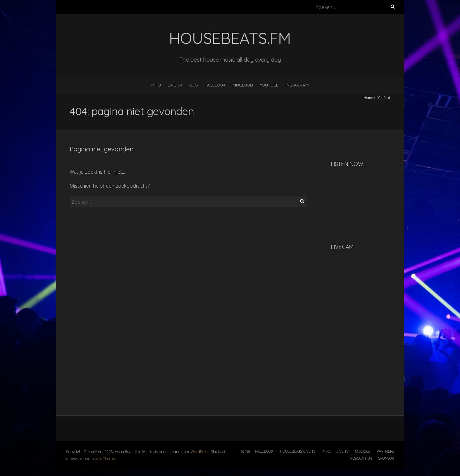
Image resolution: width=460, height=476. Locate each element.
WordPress (200, 451)
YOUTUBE (269, 85)
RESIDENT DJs (361, 458)
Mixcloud (363, 451)
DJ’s (193, 85)
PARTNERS (385, 451)
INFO (156, 85)
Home (368, 98)
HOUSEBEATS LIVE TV (298, 451)
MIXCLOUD (243, 85)
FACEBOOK (215, 85)
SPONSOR (386, 458)
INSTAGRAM (297, 85)
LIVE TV (175, 85)
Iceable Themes (103, 458)
